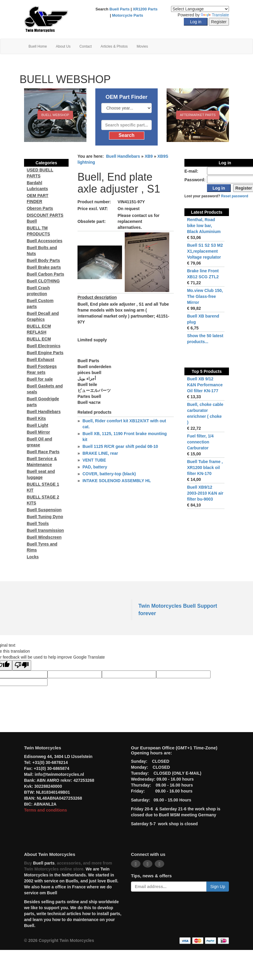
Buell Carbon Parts (45, 274)
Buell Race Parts (43, 452)
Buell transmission (45, 530)
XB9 (149, 156)
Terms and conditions (45, 810)
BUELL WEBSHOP (55, 115)
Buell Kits (36, 418)
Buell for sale (40, 379)
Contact (85, 46)
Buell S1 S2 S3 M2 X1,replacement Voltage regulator (205, 251)
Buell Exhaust (41, 360)
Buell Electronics (44, 346)
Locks (33, 557)
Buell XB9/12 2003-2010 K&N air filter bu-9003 (205, 493)
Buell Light (37, 425)
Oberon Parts (40, 208)
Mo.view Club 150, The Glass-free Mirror (205, 296)
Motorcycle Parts (128, 15)
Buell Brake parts (44, 267)
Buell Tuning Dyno (45, 517)
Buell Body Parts (43, 260)
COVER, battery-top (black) (109, 474)
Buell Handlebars (123, 156)
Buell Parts (120, 9)
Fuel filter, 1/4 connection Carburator (200, 442)
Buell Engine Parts (45, 353)
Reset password (235, 196)
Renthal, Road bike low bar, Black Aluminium (204, 226)
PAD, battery (95, 467)
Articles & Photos (114, 46)
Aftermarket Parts (198, 115)
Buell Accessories (45, 241)
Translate (215, 15)
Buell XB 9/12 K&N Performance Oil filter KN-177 (205, 385)
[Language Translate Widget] (200, 9)
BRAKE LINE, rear (100, 453)
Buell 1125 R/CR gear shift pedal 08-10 (120, 446)
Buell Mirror (38, 432)
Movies (142, 46)
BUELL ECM (39, 339)
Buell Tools (38, 523)
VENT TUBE (94, 460)
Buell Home (38, 46)
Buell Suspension (44, 510)
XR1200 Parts (145, 9)
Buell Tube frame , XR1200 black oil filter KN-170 (205, 468)
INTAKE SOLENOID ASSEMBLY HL (117, 481)
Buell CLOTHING (43, 281)
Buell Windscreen (44, 537)
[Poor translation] (22, 665)
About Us (63, 46)
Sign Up (218, 887)
